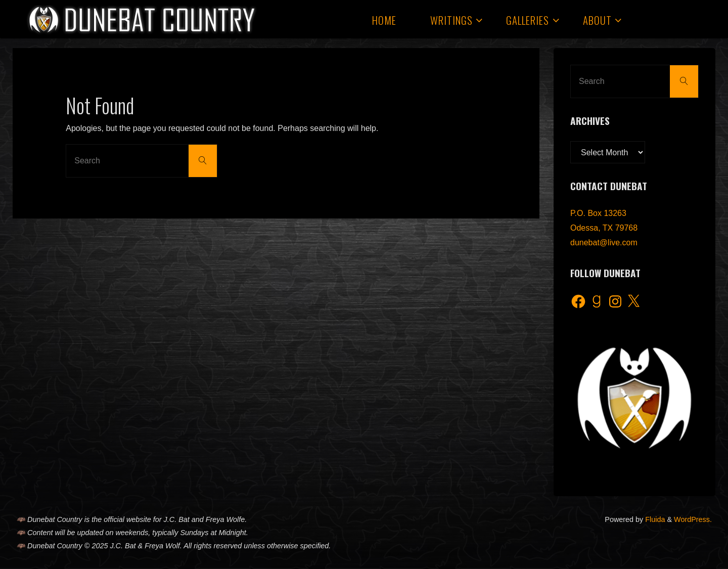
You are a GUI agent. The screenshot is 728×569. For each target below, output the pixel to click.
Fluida (654, 519)
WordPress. (693, 519)
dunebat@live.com (604, 243)
